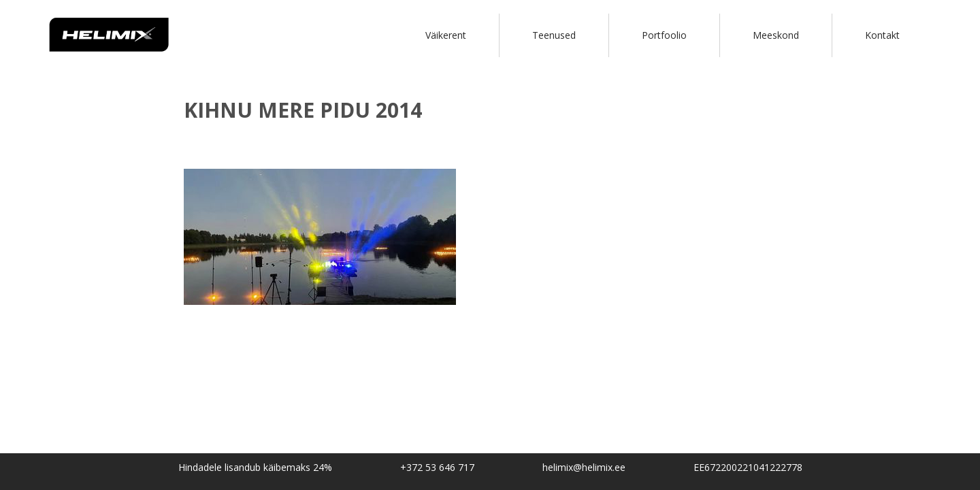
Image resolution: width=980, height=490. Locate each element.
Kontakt (882, 35)
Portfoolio (664, 35)
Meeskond (776, 35)
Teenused (554, 35)
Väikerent (446, 35)
